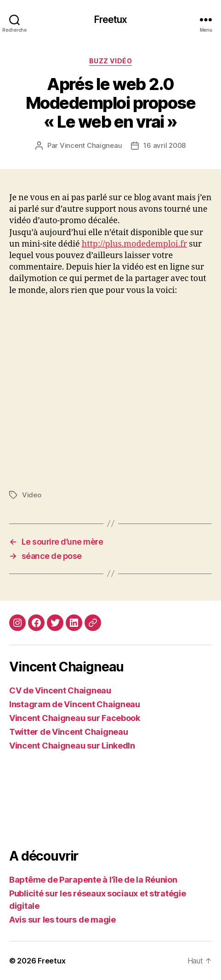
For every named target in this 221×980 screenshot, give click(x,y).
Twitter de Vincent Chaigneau (68, 732)
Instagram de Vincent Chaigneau (75, 704)
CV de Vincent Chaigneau (60, 690)
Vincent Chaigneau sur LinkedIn (72, 746)
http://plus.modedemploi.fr (135, 244)
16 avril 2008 (164, 145)
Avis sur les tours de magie (62, 920)
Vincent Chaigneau (91, 145)
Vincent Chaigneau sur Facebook (75, 718)
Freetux (111, 20)
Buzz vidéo (110, 61)
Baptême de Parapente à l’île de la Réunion (93, 880)
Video (32, 495)
